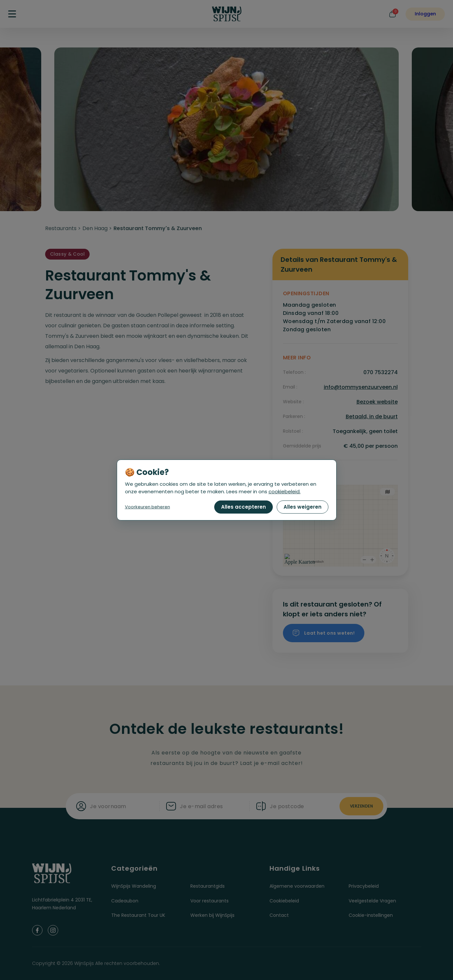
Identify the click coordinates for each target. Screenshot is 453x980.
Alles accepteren (244, 507)
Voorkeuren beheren (148, 507)
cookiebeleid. (285, 491)
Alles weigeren (303, 507)
